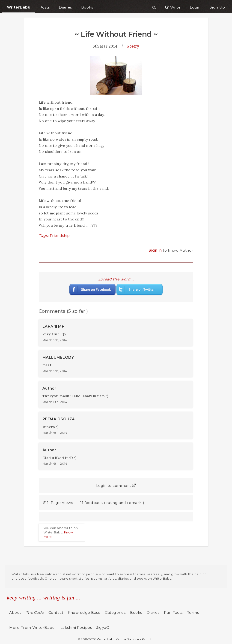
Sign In (156, 250)
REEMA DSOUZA (59, 419)
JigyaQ (103, 627)
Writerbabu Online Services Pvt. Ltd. (126, 639)
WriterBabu (19, 7)
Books (136, 612)
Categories (115, 612)
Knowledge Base (84, 612)
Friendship (60, 236)
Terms (193, 612)
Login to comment (116, 486)
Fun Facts (173, 612)
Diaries (153, 612)
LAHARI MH (54, 327)
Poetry (133, 46)
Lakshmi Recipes (76, 627)
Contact (56, 612)
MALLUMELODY (58, 357)
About (15, 612)
